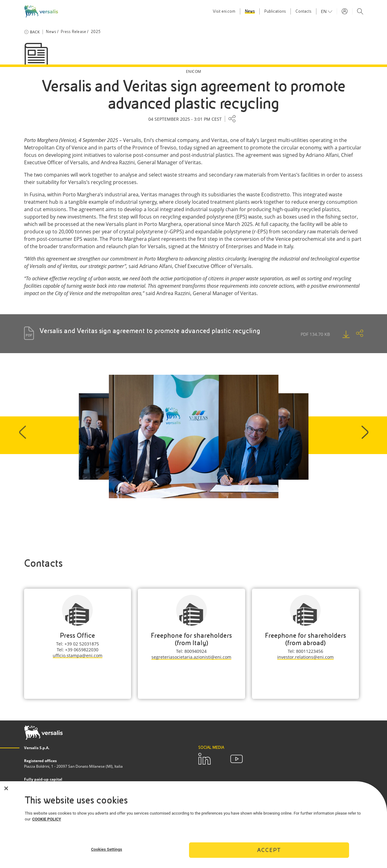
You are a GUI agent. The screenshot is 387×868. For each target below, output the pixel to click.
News (250, 11)
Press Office (77, 635)
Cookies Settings (107, 854)
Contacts (303, 11)
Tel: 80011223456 (305, 651)
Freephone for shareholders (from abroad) (305, 639)
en (324, 11)
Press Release (74, 32)
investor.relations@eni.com (305, 657)
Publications (275, 11)
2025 (96, 32)
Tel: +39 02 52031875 (78, 644)
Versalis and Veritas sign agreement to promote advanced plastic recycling (150, 331)
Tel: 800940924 (191, 651)
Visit (224, 11)
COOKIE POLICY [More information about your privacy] (47, 824)
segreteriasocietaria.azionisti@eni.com (191, 657)
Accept (269, 854)
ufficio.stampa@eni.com (78, 655)
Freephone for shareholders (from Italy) (191, 639)
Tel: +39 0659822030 (78, 650)
